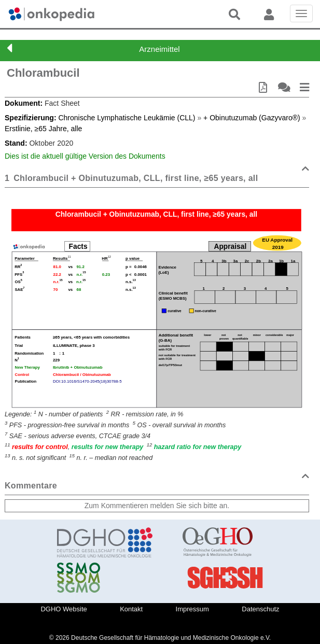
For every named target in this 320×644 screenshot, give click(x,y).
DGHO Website (64, 609)
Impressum (192, 609)
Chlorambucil (43, 73)
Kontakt (131, 609)
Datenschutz (260, 609)
